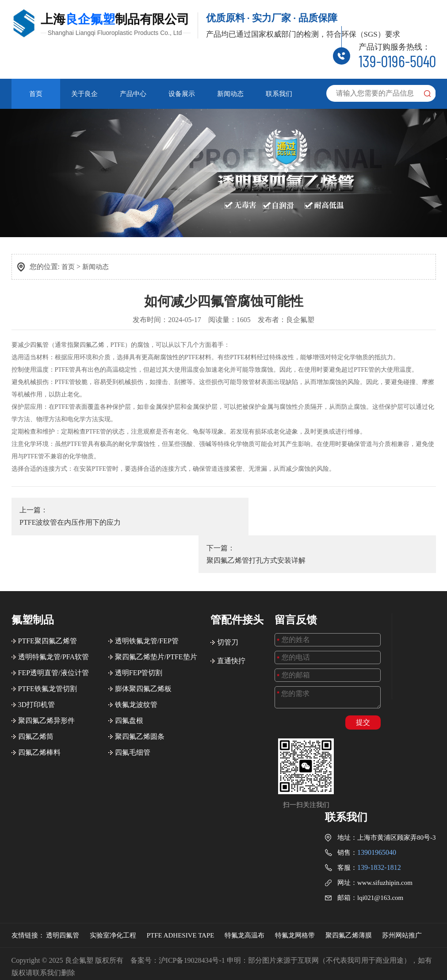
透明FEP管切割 (139, 630)
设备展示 (182, 93)
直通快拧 (231, 618)
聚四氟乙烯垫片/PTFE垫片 (156, 614)
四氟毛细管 (133, 709)
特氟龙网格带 (295, 892)
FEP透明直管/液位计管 (53, 630)
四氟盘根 (129, 678)
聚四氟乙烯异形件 (46, 678)
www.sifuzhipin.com (385, 840)
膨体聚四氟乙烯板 (143, 646)
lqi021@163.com (380, 855)
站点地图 (256, 955)
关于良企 (84, 93)
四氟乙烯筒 (36, 694)
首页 (36, 93)
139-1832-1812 (379, 824)
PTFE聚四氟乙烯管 (48, 598)
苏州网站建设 (415, 967)
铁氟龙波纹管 (136, 662)
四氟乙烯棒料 (39, 709)
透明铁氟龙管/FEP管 (147, 598)
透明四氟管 (63, 892)
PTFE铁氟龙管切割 (48, 646)
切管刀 (228, 599)
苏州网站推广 (402, 892)
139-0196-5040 (397, 60)
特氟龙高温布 (245, 892)
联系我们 (279, 93)
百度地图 (286, 955)
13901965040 (377, 809)
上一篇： (113, 515)
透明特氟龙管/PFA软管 (54, 614)
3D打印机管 (37, 662)
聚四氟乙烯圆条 (140, 694)
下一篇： (334, 515)
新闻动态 (230, 93)
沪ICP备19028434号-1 (192, 917)
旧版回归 (225, 955)
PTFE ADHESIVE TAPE (181, 892)
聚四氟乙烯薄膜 (349, 892)
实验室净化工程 (113, 892)
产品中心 (133, 93)
